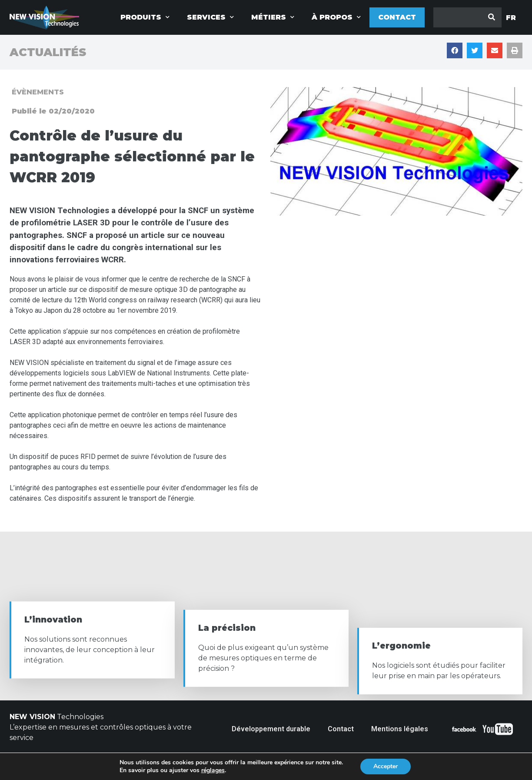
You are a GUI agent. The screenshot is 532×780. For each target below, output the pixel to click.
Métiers (273, 17)
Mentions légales (400, 729)
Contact (397, 17)
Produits (145, 17)
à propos (336, 17)
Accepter (386, 766)
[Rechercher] (492, 17)
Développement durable (271, 729)
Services (210, 17)
